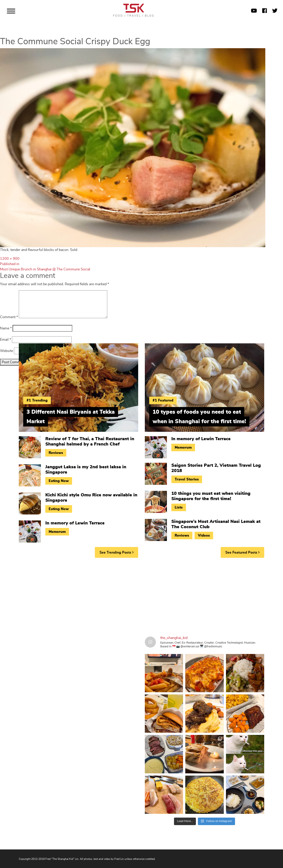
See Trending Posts (117, 552)
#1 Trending (37, 400)
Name (6, 328)
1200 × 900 (10, 259)
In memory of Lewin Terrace (75, 523)
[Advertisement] (141, 595)
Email (6, 340)
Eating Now (59, 481)
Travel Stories (187, 479)
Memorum (57, 532)
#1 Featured (163, 400)
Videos (204, 535)
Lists (179, 507)
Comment (9, 317)
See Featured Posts (242, 552)
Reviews (56, 453)
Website (7, 351)
